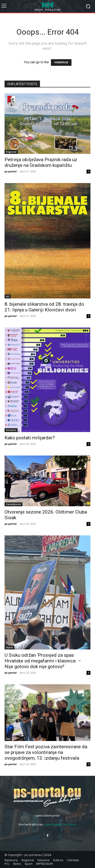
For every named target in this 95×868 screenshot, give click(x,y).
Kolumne (11, 430)
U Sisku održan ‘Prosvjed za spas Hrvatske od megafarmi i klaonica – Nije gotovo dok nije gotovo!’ (43, 661)
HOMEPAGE (61, 62)
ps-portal (11, 171)
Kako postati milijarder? (30, 438)
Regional (11, 152)
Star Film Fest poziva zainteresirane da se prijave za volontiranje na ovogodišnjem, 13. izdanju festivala (46, 752)
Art (8, 296)
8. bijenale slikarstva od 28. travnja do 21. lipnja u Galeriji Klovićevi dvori (44, 307)
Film (8, 739)
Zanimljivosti (13, 504)
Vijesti (9, 647)
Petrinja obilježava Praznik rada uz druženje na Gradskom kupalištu (41, 162)
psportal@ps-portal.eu (60, 824)
